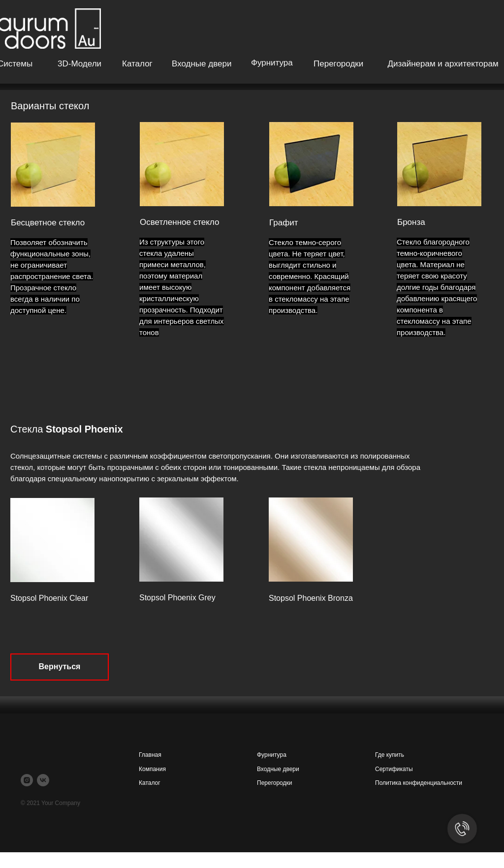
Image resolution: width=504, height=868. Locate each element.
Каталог (137, 64)
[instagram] (27, 780)
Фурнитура (272, 63)
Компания (152, 769)
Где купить (390, 755)
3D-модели (79, 64)
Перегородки (338, 64)
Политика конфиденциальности (419, 783)
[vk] (43, 780)
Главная (150, 755)
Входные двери (202, 64)
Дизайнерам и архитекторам (443, 64)
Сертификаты (394, 769)
